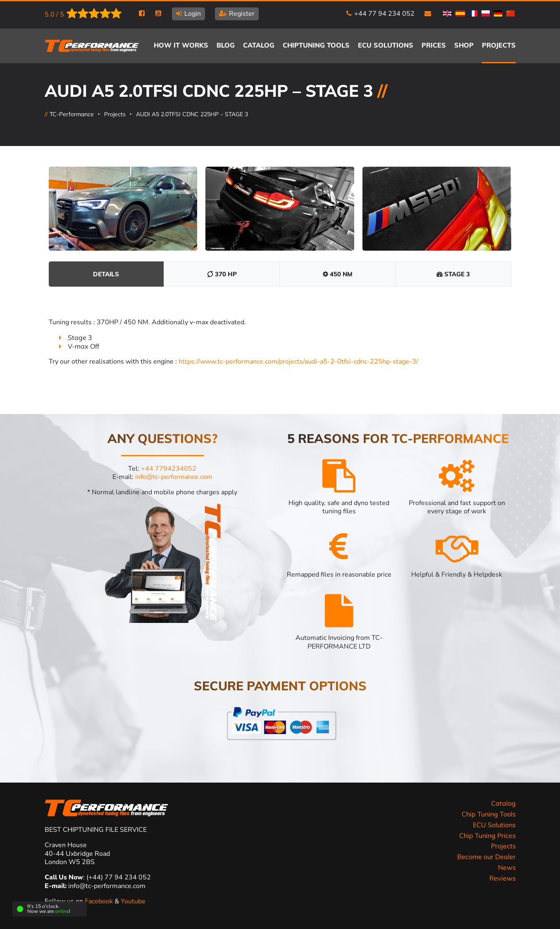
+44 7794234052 (169, 469)
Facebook (100, 901)
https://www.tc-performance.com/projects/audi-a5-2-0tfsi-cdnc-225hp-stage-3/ (298, 362)
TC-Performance (72, 114)
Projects (115, 114)
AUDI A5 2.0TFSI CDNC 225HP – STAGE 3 (192, 114)
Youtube (133, 901)
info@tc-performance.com (174, 477)
